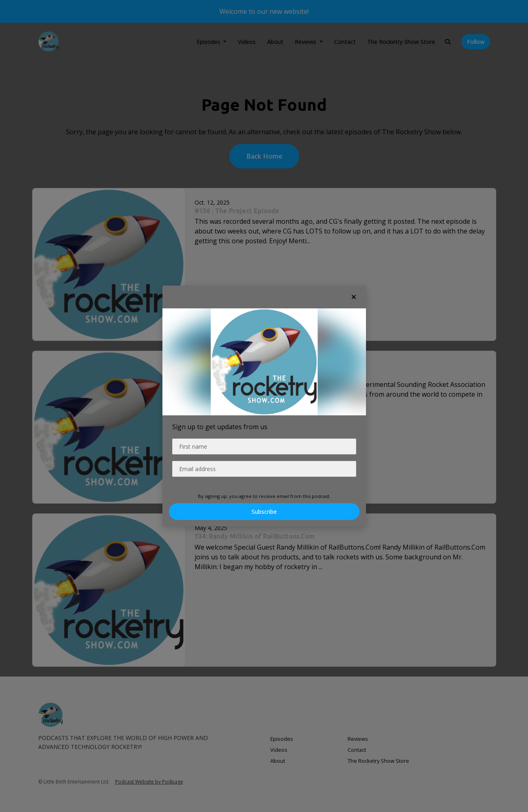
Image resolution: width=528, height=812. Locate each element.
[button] (354, 297)
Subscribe (264, 512)
